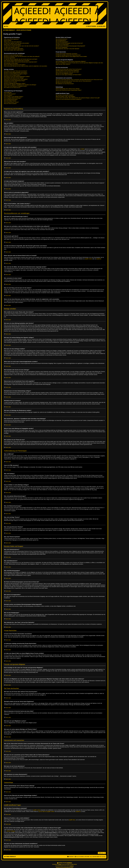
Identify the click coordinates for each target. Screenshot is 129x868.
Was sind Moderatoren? (61, 40)
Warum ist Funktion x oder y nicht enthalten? (65, 96)
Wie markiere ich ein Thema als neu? (12, 88)
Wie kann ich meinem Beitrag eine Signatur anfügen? (16, 74)
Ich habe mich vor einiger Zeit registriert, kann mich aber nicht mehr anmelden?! (21, 46)
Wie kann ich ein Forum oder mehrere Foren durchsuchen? (69, 69)
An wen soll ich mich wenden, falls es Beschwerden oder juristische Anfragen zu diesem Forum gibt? (78, 98)
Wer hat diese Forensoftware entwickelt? (65, 95)
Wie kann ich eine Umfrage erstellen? (12, 75)
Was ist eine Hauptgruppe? (62, 47)
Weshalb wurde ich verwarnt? (10, 82)
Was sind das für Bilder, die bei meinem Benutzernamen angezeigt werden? (21, 62)
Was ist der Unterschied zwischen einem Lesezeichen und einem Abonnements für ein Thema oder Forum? (79, 80)
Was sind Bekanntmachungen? (11, 99)
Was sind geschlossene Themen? (11, 102)
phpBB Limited (88, 259)
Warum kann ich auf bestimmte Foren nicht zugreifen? (16, 79)
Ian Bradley (69, 863)
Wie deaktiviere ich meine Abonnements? (65, 84)
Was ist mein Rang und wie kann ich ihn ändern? (15, 65)
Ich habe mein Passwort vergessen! (12, 47)
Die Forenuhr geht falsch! (10, 58)
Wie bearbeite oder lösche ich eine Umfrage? (14, 78)
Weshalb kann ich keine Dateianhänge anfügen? (15, 81)
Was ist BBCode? (8, 93)
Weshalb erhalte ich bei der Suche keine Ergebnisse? (67, 70)
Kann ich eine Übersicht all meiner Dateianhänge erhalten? (69, 90)
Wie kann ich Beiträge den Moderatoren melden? (15, 83)
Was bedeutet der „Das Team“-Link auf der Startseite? (68, 49)
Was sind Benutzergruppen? (62, 42)
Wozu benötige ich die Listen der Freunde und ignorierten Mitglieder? (71, 61)
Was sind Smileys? (8, 95)
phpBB (59, 864)
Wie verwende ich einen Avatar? (11, 63)
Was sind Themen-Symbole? (10, 104)
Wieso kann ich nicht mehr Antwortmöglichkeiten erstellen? (17, 77)
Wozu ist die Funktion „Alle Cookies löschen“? (14, 50)
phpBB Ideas (72, 820)
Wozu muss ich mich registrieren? (11, 39)
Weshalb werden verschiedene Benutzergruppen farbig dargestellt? (70, 46)
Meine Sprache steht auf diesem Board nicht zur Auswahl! (17, 61)
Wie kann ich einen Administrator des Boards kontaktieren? (69, 99)
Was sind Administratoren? (62, 39)
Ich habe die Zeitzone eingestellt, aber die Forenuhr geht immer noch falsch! (21, 59)
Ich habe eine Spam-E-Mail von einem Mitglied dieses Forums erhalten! (71, 56)
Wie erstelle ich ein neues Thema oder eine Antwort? (16, 71)
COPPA (82, 149)
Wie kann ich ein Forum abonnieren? (64, 82)
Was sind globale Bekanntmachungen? (13, 98)
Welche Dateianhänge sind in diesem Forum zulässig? (68, 89)
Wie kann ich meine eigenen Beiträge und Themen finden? (69, 75)
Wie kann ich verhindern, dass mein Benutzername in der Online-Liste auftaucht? (22, 56)
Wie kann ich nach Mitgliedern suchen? (64, 73)
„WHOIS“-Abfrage (11, 831)
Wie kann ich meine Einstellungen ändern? (13, 55)
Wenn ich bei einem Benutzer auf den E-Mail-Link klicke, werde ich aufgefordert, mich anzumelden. (26, 66)
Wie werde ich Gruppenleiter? (62, 45)
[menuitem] (6, 26)
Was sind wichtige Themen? (10, 101)
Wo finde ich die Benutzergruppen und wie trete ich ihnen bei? (69, 43)
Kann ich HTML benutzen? (10, 94)
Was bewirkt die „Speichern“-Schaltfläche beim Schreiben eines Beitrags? (20, 85)
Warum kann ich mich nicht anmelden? (12, 45)
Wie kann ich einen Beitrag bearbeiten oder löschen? (16, 72)
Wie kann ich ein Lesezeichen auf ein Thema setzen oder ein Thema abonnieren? (74, 81)
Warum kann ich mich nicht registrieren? (13, 42)
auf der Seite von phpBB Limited (46, 812)
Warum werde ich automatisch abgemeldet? (14, 49)
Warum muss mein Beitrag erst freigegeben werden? (16, 86)
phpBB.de (99, 259)
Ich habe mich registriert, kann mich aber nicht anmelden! (17, 43)
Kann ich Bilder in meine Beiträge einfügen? (14, 97)
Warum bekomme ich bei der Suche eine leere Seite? (67, 72)
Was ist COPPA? (8, 40)
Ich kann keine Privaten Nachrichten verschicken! (66, 54)
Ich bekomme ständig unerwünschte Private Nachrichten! (68, 55)
